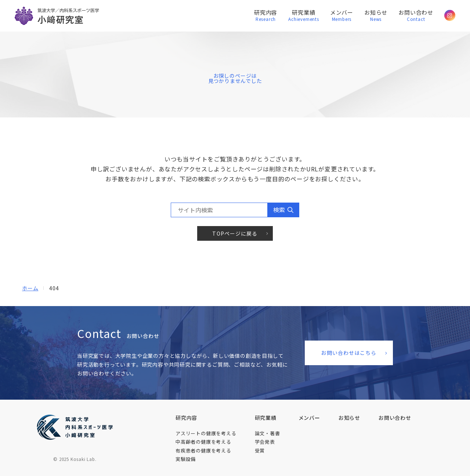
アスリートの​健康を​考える (206, 433)
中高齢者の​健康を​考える (203, 442)
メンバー (342, 16)
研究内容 (266, 16)
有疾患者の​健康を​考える (203, 450)
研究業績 (304, 16)
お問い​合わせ (395, 418)
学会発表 (265, 442)
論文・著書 (267, 433)
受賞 (260, 450)
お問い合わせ (416, 16)
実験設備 (186, 459)
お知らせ (376, 16)
